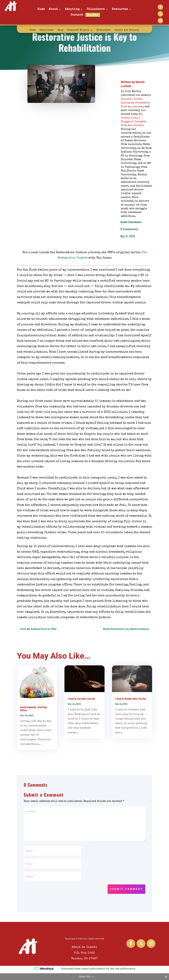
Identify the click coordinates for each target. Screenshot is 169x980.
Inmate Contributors (131, 222)
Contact (77, 15)
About (53, 9)
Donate (93, 15)
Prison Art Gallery (127, 30)
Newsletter (104, 30)
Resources (120, 9)
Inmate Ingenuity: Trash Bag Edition (33, 709)
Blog (60, 30)
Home (41, 9)
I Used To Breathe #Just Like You (131, 699)
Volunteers (96, 9)
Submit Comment (126, 889)
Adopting (72, 9)
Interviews (47, 30)
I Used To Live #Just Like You (81, 699)
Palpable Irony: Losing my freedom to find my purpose (135, 103)
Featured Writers (78, 30)
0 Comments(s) (129, 229)
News (33, 30)
